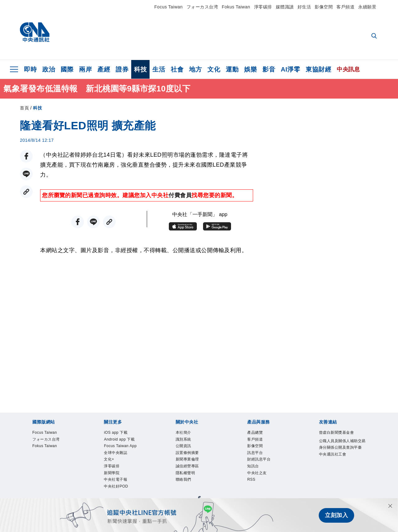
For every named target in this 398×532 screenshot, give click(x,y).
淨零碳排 (263, 7)
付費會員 (180, 195)
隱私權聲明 (186, 474)
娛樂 (250, 69)
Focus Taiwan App (121, 447)
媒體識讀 (285, 7)
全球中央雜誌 (116, 454)
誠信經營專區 (188, 468)
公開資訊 (184, 447)
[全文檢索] (375, 36)
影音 (269, 69)
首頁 (24, 108)
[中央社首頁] (35, 34)
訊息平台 (256, 454)
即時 (30, 69)
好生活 (304, 7)
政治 (49, 69)
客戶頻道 (345, 7)
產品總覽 (256, 433)
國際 (67, 69)
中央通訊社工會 (334, 462)
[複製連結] (26, 192)
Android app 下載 (120, 440)
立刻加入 (336, 515)
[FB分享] (26, 156)
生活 (159, 69)
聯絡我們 (184, 481)
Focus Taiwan (168, 7)
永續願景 (367, 7)
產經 (104, 69)
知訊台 (254, 468)
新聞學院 (112, 474)
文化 (214, 69)
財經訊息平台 (260, 460)
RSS (251, 481)
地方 (195, 69)
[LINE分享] (26, 174)
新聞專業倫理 (188, 460)
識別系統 (184, 440)
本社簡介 (184, 433)
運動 (232, 69)
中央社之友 (258, 474)
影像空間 (324, 7)
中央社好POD (117, 488)
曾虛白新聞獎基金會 (338, 433)
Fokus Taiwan (236, 7)
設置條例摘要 (188, 454)
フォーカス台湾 (202, 7)
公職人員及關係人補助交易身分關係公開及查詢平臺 (342, 448)
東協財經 (318, 69)
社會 (177, 69)
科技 (140, 69)
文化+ (109, 460)
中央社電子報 (116, 481)
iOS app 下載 (116, 433)
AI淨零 (290, 69)
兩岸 (85, 69)
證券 (122, 69)
